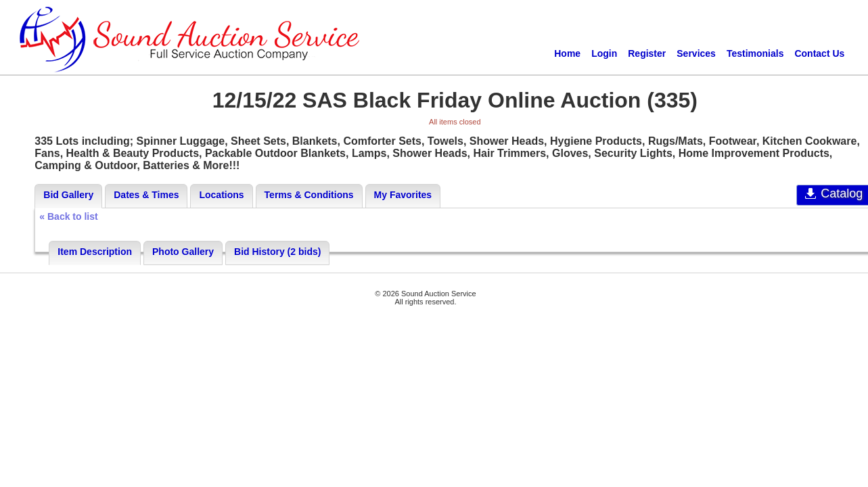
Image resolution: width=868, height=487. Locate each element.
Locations (221, 195)
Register (647, 53)
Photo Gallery (183, 252)
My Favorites (403, 195)
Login (604, 53)
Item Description (95, 252)
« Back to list (68, 216)
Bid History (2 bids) (277, 252)
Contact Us (819, 53)
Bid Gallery (68, 195)
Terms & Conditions (309, 195)
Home (567, 53)
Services (696, 53)
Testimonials (755, 53)
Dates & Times (146, 195)
